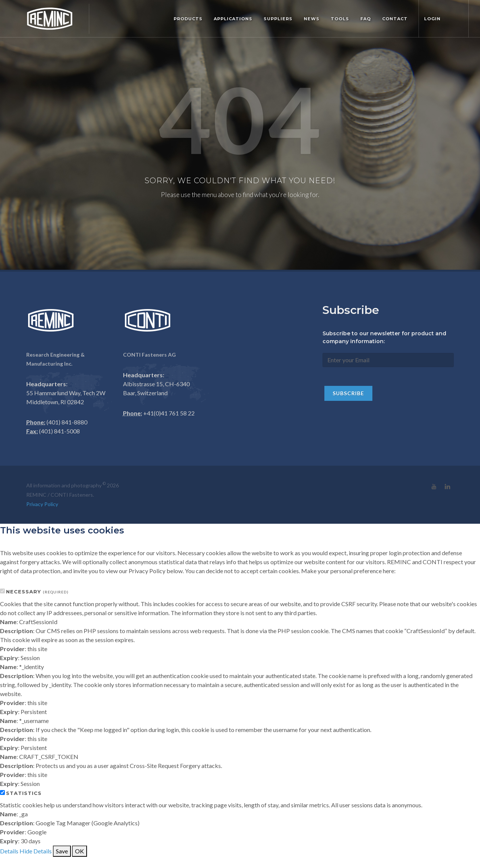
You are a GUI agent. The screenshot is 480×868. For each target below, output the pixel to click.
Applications (233, 19)
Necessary (37, 592)
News (312, 19)
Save (62, 851)
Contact (395, 19)
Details (9, 851)
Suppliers (278, 19)
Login (432, 19)
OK (79, 851)
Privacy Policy (42, 504)
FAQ (366, 19)
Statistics (24, 793)
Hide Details (36, 851)
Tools (340, 19)
